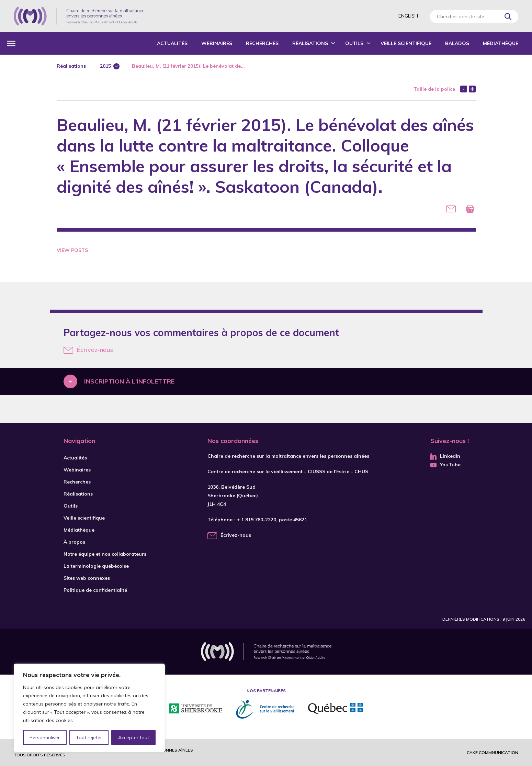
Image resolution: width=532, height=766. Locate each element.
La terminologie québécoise (96, 566)
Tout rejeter (89, 737)
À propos (74, 542)
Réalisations (310, 43)
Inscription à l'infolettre (129, 381)
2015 (105, 66)
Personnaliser (45, 737)
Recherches (262, 43)
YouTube (445, 465)
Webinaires (217, 43)
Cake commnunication (493, 752)
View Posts (72, 250)
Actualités (172, 43)
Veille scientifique (406, 43)
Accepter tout (134, 737)
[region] (89, 708)
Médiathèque (501, 43)
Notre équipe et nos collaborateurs (105, 554)
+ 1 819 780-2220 (256, 520)
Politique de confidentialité (95, 590)
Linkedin (445, 456)
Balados (457, 43)
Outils (354, 43)
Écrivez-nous (88, 350)
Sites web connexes (87, 578)
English (408, 16)
